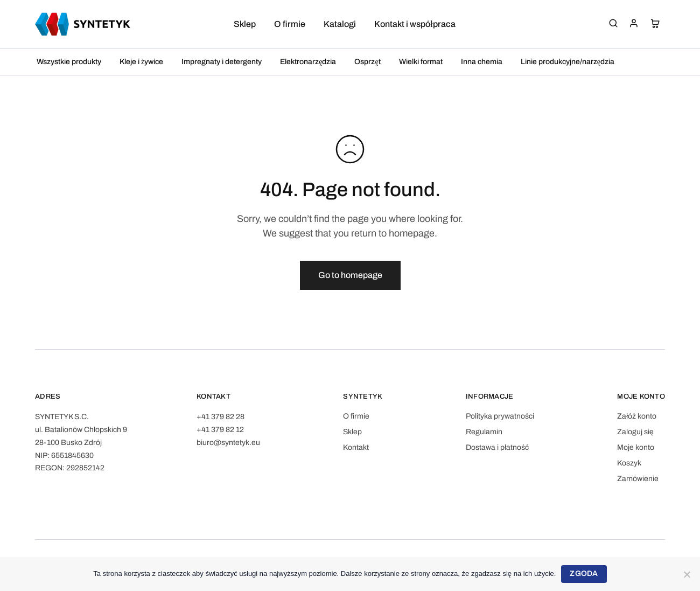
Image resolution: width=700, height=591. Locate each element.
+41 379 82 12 (220, 430)
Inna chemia (482, 62)
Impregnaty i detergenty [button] (222, 62)
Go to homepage (350, 275)
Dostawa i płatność (497, 447)
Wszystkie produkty (69, 62)
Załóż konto (637, 416)
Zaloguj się (635, 432)
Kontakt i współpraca (415, 24)
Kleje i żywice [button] (141, 62)
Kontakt (356, 447)
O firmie (290, 24)
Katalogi (340, 24)
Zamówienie (638, 479)
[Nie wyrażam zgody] (687, 574)
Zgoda (584, 573)
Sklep (245, 24)
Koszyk (629, 463)
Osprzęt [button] (367, 62)
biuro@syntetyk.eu (228, 443)
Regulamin (484, 432)
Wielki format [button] (421, 62)
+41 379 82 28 (220, 417)
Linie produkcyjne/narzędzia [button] (568, 62)
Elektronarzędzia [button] (308, 62)
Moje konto (636, 447)
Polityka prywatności (500, 416)
